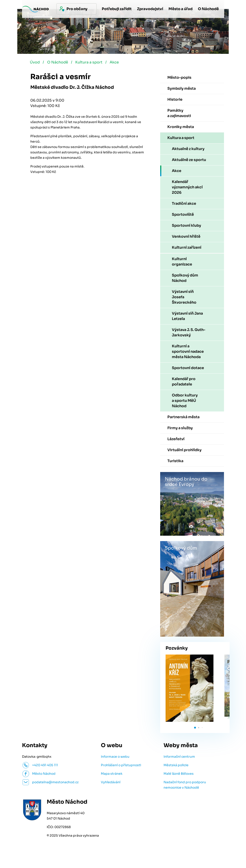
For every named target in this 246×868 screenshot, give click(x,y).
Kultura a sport (92, 64)
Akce (119, 64)
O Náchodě (59, 64)
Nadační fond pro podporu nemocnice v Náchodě (185, 786)
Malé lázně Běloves (179, 775)
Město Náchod (44, 775)
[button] (195, 729)
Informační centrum (179, 758)
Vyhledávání (111, 783)
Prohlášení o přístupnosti (121, 766)
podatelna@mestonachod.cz (55, 783)
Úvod (35, 64)
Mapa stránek (112, 775)
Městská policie (176, 766)
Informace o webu (115, 758)
